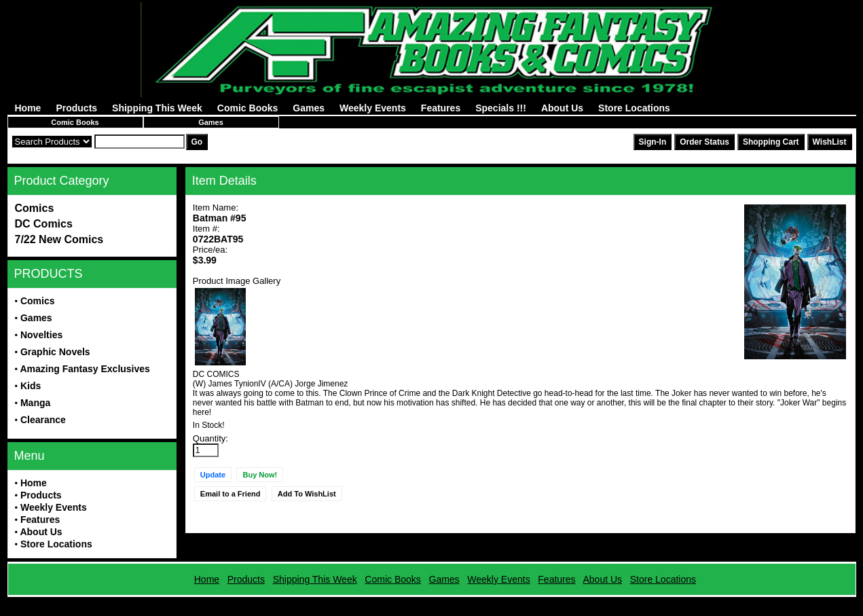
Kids (31, 386)
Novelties (41, 335)
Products (76, 108)
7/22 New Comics (59, 239)
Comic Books (247, 108)
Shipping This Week (157, 108)
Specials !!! (501, 108)
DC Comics (44, 224)
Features (441, 108)
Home (28, 108)
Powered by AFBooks (431, 602)
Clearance (43, 420)
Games (309, 108)
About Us (562, 108)
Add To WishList (307, 494)
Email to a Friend (231, 494)
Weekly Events (373, 108)
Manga (35, 403)
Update (213, 475)
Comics (35, 208)
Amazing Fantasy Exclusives (85, 369)
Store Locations (634, 108)
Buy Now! (260, 475)
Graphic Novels (55, 352)
